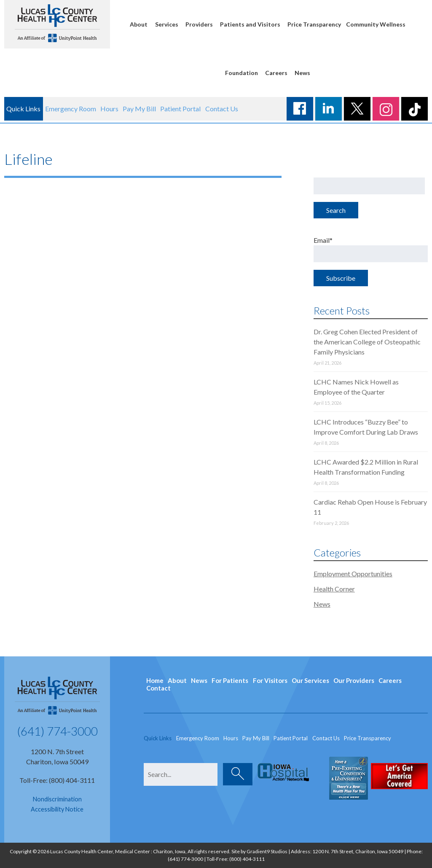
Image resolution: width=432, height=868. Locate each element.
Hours (109, 109)
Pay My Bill (139, 109)
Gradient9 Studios (267, 851)
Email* (371, 249)
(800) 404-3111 (247, 859)
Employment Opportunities (353, 574)
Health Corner (334, 589)
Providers (199, 24)
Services (167, 24)
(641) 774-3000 (57, 731)
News (302, 73)
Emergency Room (71, 109)
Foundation (241, 73)
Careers (276, 73)
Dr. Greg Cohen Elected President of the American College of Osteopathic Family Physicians (367, 342)
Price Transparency (314, 24)
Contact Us (222, 109)
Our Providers (354, 680)
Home (155, 680)
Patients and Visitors (250, 24)
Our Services (310, 680)
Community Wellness (376, 24)
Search (336, 210)
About (139, 24)
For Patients (230, 680)
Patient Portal (180, 109)
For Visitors (270, 680)
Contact (158, 688)
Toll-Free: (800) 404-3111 (57, 780)
